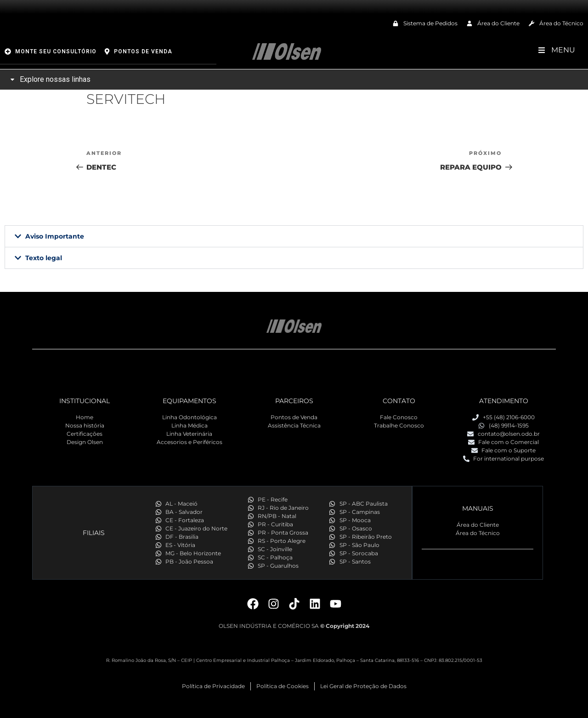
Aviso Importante (55, 236)
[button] (294, 236)
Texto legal (44, 258)
